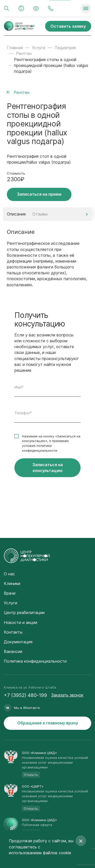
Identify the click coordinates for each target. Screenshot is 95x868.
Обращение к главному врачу (48, 723)
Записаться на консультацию (48, 468)
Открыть (31, 775)
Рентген (24, 53)
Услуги (39, 48)
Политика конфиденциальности (35, 661)
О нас (9, 574)
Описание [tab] (16, 214)
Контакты (13, 632)
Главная (15, 48)
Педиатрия (65, 48)
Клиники (12, 584)
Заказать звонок (67, 695)
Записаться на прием (39, 194)
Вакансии (13, 651)
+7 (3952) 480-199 (25, 695)
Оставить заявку (68, 26)
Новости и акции (21, 622)
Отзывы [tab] (40, 214)
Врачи (10, 593)
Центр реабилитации (24, 613)
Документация (18, 642)
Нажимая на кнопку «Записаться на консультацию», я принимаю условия (51, 443)
